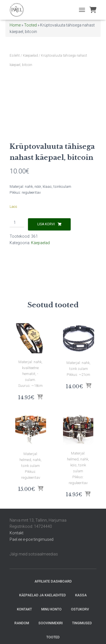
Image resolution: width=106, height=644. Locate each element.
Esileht (15, 56)
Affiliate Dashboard (53, 581)
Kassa (81, 595)
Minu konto (51, 609)
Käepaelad (30, 56)
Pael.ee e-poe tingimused (32, 539)
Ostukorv (80, 609)
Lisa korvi (46, 224)
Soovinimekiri (51, 623)
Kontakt (17, 533)
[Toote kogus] (17, 223)
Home (15, 25)
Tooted (30, 25)
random (22, 623)
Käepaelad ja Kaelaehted (43, 595)
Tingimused (82, 623)
